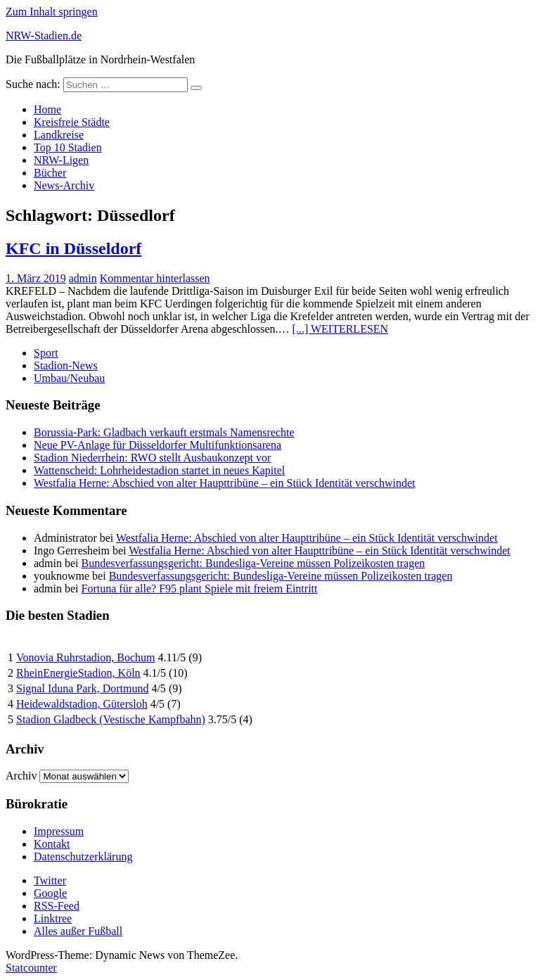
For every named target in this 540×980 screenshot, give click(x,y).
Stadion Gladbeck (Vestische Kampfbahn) (111, 719)
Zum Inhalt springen (52, 12)
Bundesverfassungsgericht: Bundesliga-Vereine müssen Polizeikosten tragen (253, 563)
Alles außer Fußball (78, 931)
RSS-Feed (57, 906)
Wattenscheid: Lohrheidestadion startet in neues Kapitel (159, 470)
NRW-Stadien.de (44, 36)
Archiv (21, 776)
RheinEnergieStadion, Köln (78, 673)
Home (47, 109)
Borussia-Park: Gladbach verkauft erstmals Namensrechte (164, 432)
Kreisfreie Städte (72, 122)
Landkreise (59, 135)
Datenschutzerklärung (83, 857)
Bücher (50, 173)
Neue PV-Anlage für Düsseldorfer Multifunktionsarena (157, 445)
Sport (46, 353)
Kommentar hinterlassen (155, 278)
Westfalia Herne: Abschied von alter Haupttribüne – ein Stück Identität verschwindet (225, 483)
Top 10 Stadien (68, 147)
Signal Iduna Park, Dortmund (82, 688)
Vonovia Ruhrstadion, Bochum (85, 657)
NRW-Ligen (61, 160)
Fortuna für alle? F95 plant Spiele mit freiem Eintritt (200, 588)
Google (50, 893)
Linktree (53, 918)
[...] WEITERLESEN (341, 329)
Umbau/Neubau (69, 378)
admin (83, 278)
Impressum (59, 831)
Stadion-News (66, 365)
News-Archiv (64, 185)
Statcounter (31, 968)
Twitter (50, 880)
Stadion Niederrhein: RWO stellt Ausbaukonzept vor (152, 458)
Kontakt (52, 844)
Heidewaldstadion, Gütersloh (82, 704)
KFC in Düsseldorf (73, 248)
